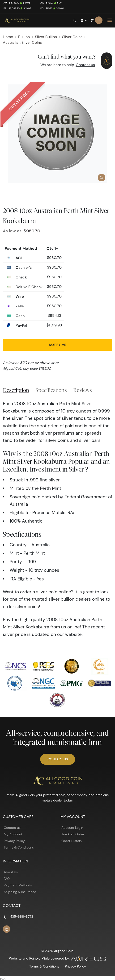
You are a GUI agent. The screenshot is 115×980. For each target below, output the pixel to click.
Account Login (72, 828)
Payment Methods (18, 885)
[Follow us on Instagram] (7, 929)
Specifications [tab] (51, 390)
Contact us (85, 65)
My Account (13, 834)
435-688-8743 (22, 917)
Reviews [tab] (83, 390)
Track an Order (73, 834)
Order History (72, 841)
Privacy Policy (14, 841)
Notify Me (57, 345)
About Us (11, 872)
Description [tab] (16, 390)
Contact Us (58, 759)
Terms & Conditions (19, 847)
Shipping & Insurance (20, 892)
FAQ (7, 879)
